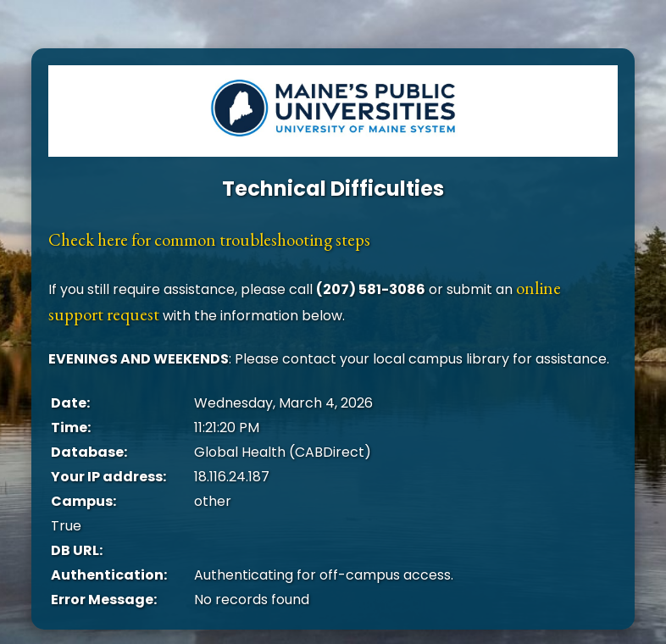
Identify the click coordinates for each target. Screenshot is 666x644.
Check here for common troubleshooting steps (209, 239)
